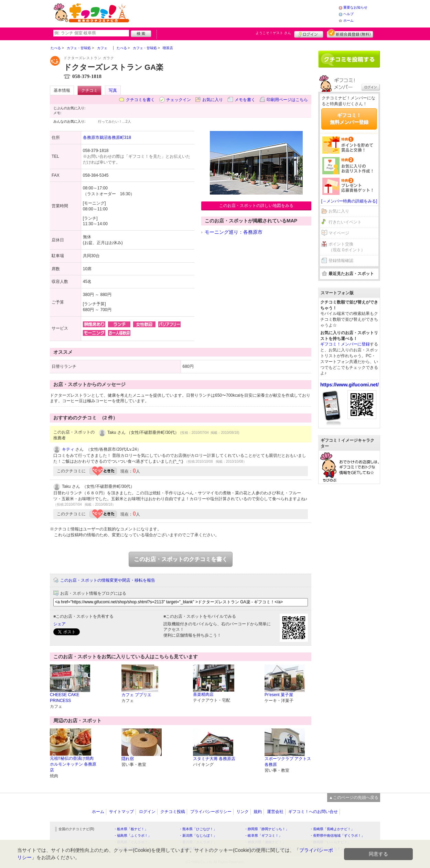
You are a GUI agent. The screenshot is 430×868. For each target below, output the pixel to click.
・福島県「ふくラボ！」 (132, 836)
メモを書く (245, 100)
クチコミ (89, 90)
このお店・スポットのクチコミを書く (181, 559)
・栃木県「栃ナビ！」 (131, 829)
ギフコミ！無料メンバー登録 (349, 119)
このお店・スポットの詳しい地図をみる (256, 206)
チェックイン (179, 100)
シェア (60, 624)
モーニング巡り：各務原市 (234, 232)
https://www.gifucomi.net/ (350, 385)
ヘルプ (348, 14)
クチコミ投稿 (173, 812)
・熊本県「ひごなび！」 (198, 829)
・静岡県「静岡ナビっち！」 (267, 829)
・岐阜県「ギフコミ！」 (263, 836)
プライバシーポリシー (211, 812)
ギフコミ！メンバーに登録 (345, 344)
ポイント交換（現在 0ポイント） (347, 247)
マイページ (339, 233)
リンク (243, 812)
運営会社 (275, 812)
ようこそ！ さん (273, 33)
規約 (258, 812)
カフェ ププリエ (136, 695)
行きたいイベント (345, 222)
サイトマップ (121, 812)
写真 (113, 90)
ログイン (309, 33)
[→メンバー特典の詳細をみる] (349, 201)
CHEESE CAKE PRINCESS (64, 698)
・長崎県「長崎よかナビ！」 (332, 829)
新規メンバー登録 (350, 33)
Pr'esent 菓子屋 (279, 695)
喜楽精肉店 (203, 694)
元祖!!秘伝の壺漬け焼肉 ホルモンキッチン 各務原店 (73, 764)
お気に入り (213, 100)
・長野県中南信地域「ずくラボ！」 (337, 836)
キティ (68, 449)
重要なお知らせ (355, 7)
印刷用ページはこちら (287, 100)
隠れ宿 (128, 759)
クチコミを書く (140, 100)
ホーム (348, 20)
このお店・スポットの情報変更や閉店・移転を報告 (108, 580)
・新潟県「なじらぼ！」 (198, 836)
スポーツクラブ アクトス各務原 (288, 762)
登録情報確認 (341, 261)
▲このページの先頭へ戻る (354, 798)
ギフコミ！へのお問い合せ (313, 812)
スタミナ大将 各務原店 (214, 759)
